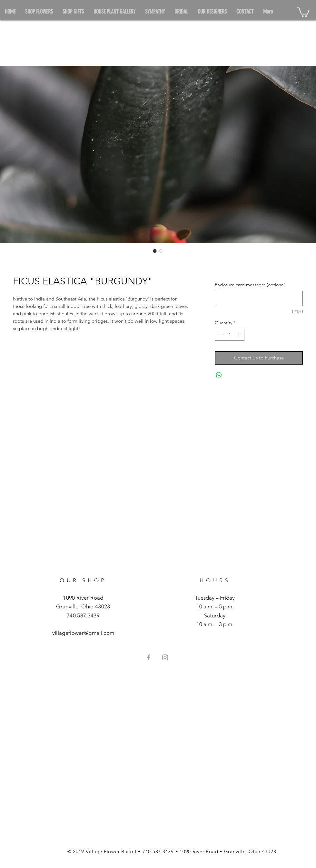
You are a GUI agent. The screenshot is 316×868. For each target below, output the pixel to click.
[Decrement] (220, 335)
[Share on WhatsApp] (219, 375)
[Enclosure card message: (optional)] (259, 298)
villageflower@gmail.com (83, 633)
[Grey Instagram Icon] (165, 657)
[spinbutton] (230, 335)
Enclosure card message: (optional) (250, 285)
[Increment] (239, 335)
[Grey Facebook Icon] (149, 657)
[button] (303, 12)
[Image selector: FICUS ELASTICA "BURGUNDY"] (155, 251)
